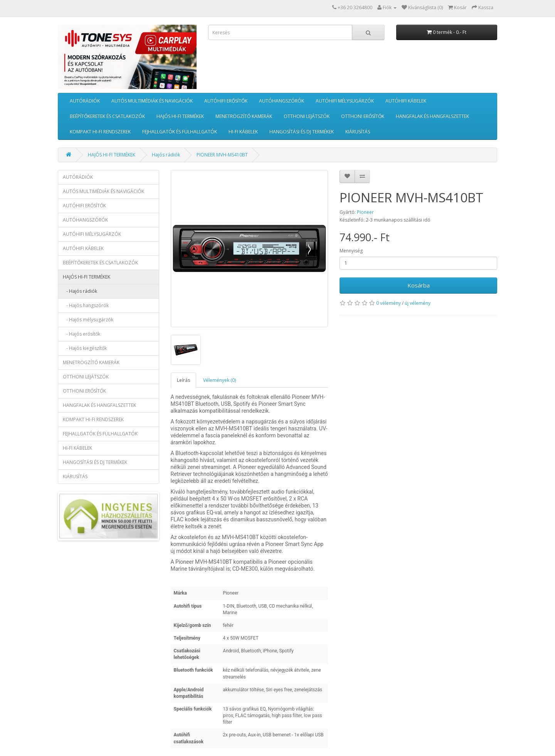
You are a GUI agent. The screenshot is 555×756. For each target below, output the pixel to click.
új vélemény (418, 303)
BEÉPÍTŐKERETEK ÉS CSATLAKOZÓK (107, 116)
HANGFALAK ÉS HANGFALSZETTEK (432, 116)
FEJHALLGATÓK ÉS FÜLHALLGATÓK (180, 132)
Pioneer (365, 212)
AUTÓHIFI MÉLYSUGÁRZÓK (345, 101)
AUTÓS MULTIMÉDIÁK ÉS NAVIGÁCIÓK (152, 101)
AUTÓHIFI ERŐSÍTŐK (226, 101)
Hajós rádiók (166, 155)
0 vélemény (388, 303)
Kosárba (419, 285)
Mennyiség (351, 251)
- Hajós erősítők (82, 334)
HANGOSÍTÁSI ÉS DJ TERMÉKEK (302, 132)
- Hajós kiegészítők (85, 348)
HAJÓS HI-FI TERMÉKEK (180, 116)
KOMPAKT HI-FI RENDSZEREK (100, 132)
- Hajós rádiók (80, 291)
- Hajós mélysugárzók (88, 320)
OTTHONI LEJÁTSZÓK (307, 116)
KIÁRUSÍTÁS (358, 132)
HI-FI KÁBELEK (243, 132)
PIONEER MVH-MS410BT (222, 155)
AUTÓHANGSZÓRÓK (282, 101)
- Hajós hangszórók (86, 305)
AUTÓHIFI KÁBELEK (406, 101)
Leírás (183, 380)
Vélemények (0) (219, 380)
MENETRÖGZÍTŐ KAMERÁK (244, 116)
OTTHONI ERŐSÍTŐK (363, 116)
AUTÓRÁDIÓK (85, 101)
